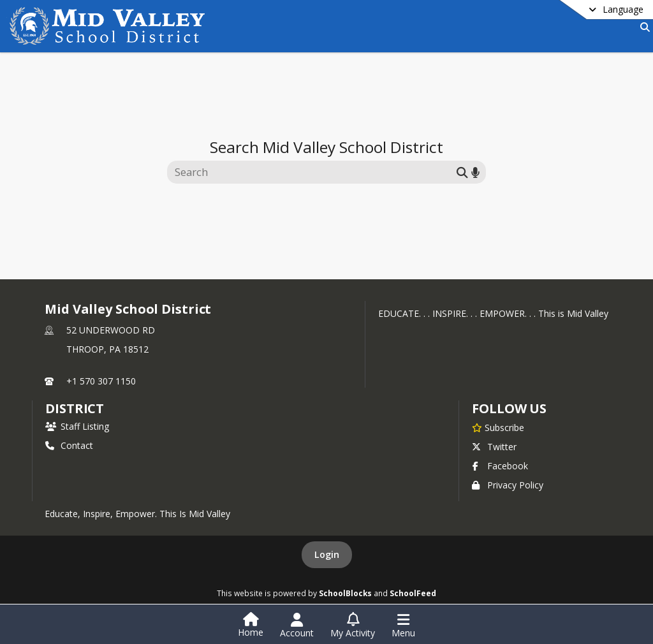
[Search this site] (313, 172)
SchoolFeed (413, 593)
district (75, 408)
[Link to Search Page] (642, 27)
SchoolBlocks (345, 593)
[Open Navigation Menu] (403, 626)
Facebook (500, 466)
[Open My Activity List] (353, 626)
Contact (69, 445)
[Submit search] (462, 172)
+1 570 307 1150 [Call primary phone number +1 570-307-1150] (101, 381)
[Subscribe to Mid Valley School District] (498, 427)
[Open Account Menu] (297, 626)
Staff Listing (77, 426)
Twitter (494, 447)
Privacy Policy (508, 485)
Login (327, 554)
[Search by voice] (475, 172)
